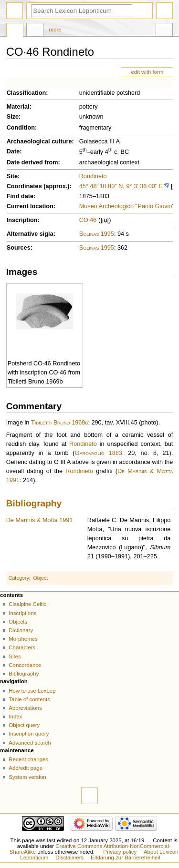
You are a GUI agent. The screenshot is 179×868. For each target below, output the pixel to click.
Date (13, 151)
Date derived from (32, 162)
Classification (26, 93)
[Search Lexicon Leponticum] (82, 11)
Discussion (35, 31)
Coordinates (24, 186)
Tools (164, 31)
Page (15, 31)
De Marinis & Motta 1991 (40, 520)
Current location (30, 206)
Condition (21, 128)
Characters (22, 647)
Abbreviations (25, 708)
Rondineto (93, 176)
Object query (24, 725)
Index (15, 717)
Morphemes (23, 639)
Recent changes (28, 759)
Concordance (25, 665)
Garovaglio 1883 (99, 453)
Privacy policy (120, 852)
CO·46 (88, 220)
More (55, 30)
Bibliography (34, 503)
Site (12, 176)
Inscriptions (22, 613)
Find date (20, 196)
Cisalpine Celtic (27, 604)
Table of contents (29, 699)
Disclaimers (69, 858)
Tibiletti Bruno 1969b (60, 423)
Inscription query (29, 734)
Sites (15, 656)
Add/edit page (26, 768)
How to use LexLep (32, 691)
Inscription (22, 220)
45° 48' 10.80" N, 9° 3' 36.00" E (121, 186)
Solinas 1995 (97, 234)
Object (41, 578)
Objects (18, 622)
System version (27, 777)
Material (18, 107)
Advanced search (30, 743)
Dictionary (21, 630)
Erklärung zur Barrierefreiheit (126, 858)
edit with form (147, 72)
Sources (19, 248)
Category (19, 578)
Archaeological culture (39, 141)
